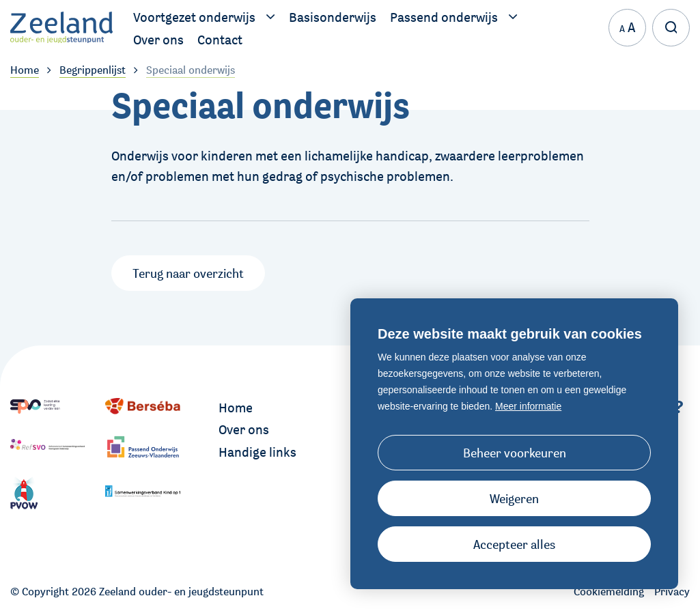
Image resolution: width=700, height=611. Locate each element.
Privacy (672, 592)
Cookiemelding (609, 592)
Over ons (244, 429)
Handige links (257, 452)
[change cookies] (514, 453)
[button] (514, 498)
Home (236, 408)
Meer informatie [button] (528, 406)
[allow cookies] (514, 544)
